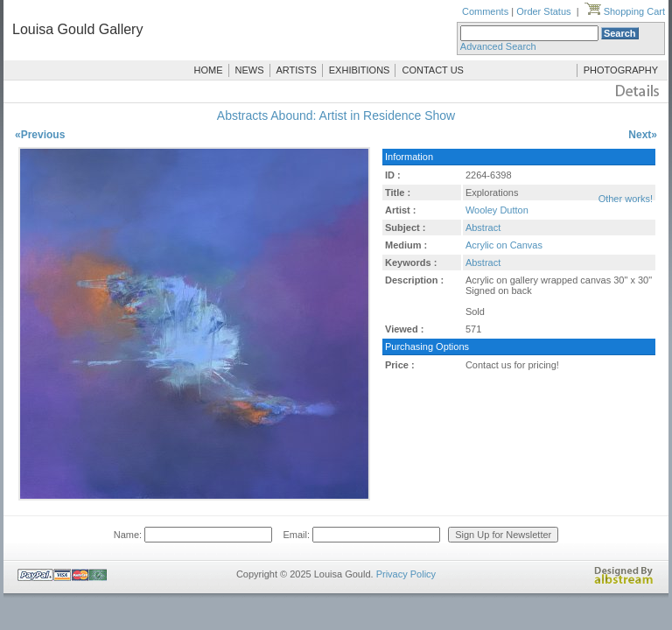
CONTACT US (433, 70)
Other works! (626, 199)
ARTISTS (297, 70)
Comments (485, 11)
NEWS (250, 70)
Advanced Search (498, 46)
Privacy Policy (406, 574)
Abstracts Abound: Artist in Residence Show (336, 115)
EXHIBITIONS (360, 70)
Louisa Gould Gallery (77, 29)
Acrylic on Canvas (504, 245)
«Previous (40, 135)
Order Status (543, 11)
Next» (643, 135)
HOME (209, 70)
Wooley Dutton (497, 210)
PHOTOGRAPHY (621, 70)
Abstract (483, 227)
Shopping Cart (625, 11)
